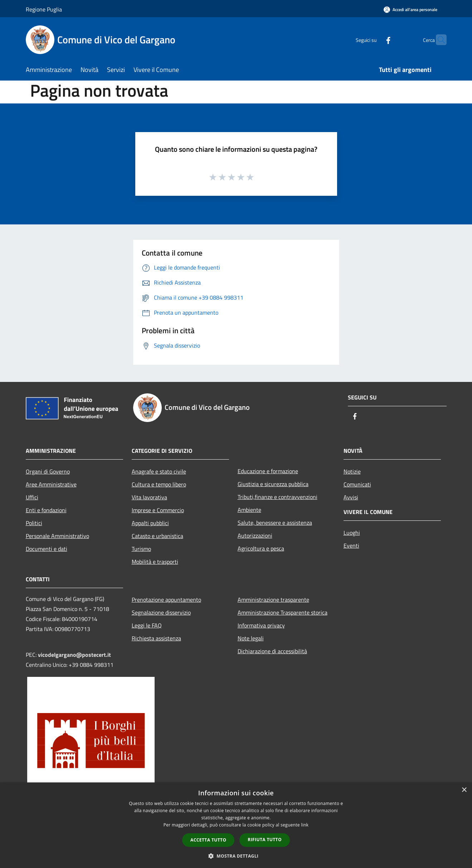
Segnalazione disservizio (161, 612)
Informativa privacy (261, 625)
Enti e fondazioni (46, 510)
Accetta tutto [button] (208, 840)
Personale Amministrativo (57, 536)
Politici (34, 523)
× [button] (464, 790)
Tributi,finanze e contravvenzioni (278, 497)
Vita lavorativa (149, 497)
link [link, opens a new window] (305, 825)
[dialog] (236, 825)
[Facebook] (374, 40)
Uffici (32, 497)
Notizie (352, 471)
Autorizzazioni (255, 535)
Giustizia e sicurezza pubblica (273, 484)
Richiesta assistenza (156, 638)
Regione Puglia (44, 9)
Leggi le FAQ (147, 625)
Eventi (351, 545)
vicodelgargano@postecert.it (74, 655)
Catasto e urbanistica (157, 536)
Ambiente (249, 510)
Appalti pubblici (150, 523)
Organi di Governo (48, 471)
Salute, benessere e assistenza (275, 523)
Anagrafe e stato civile (159, 471)
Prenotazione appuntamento (166, 600)
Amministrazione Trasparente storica (283, 612)
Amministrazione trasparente (273, 600)
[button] (236, 856)
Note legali (251, 638)
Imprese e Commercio (158, 510)
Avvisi (351, 497)
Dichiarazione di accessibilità (272, 651)
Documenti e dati (47, 549)
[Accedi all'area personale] (410, 9)
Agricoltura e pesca (261, 548)
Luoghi (352, 533)
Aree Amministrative (51, 484)
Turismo (141, 549)
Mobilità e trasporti (155, 562)
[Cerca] (438, 40)
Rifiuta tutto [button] (265, 840)
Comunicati (357, 484)
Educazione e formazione (268, 471)
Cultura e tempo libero (159, 484)
